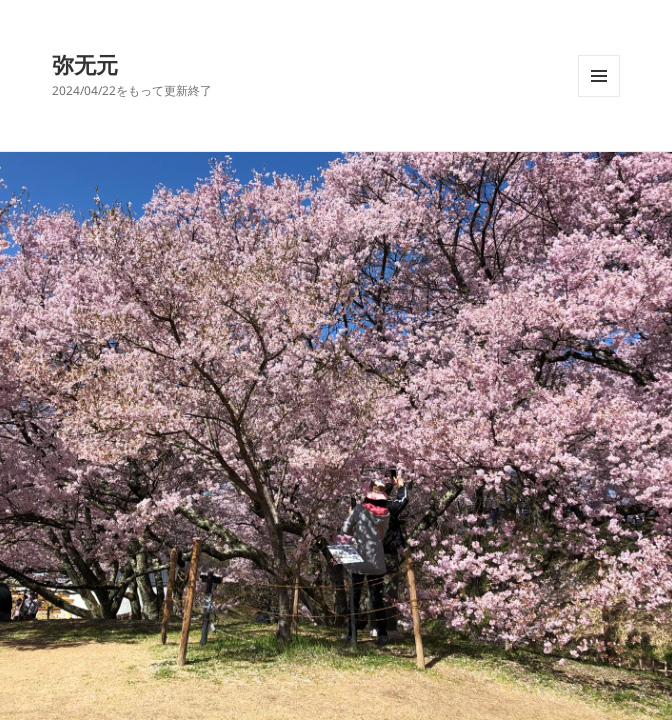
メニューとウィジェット (599, 96)
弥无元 (85, 64)
